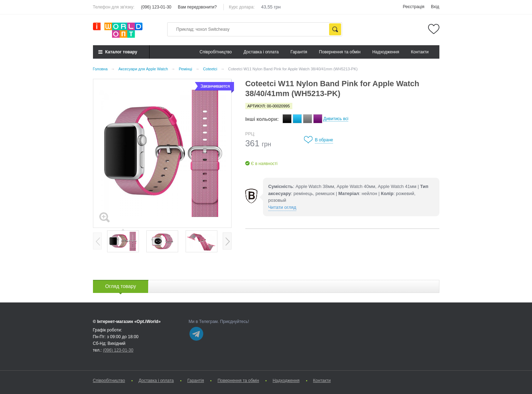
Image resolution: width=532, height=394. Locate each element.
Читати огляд (282, 207)
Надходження (386, 52)
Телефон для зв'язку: (114, 7)
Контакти (420, 52)
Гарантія (299, 52)
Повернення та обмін (340, 52)
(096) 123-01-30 (156, 7)
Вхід (435, 7)
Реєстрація (413, 7)
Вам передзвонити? (197, 7)
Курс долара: (242, 7)
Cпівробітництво (215, 52)
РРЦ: (250, 134)
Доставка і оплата (261, 52)
